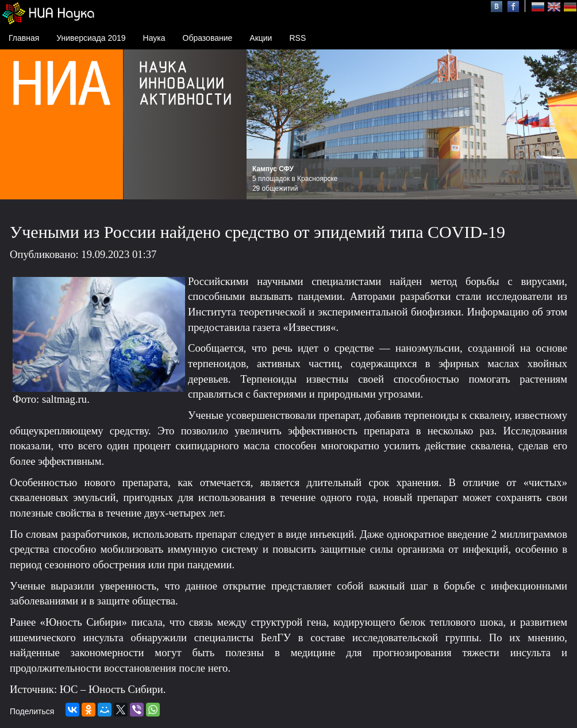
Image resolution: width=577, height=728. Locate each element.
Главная (24, 38)
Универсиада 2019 (91, 38)
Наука (154, 38)
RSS (297, 38)
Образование (208, 38)
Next (562, 125)
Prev (261, 125)
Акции (261, 38)
